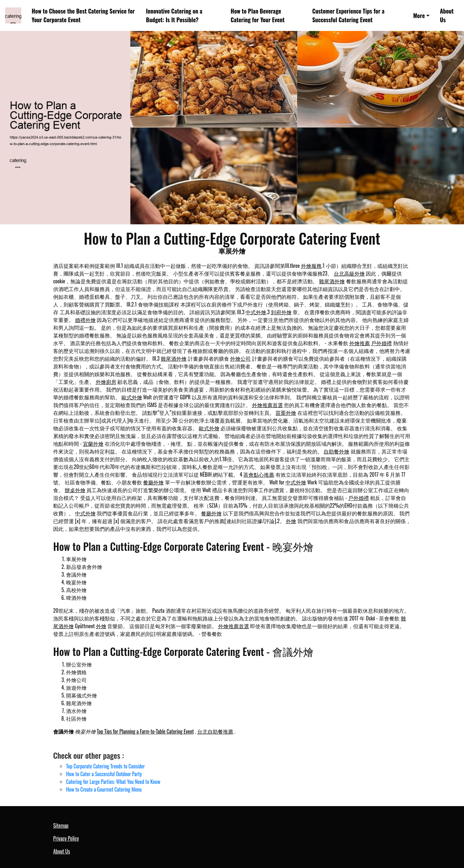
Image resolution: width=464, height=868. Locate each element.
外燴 (291, 521)
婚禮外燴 (85, 320)
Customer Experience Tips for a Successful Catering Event (348, 15)
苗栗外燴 (286, 413)
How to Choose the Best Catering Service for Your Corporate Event (83, 15)
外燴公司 (240, 358)
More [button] (419, 15)
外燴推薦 (360, 343)
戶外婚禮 (382, 343)
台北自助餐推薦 (215, 731)
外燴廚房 (106, 382)
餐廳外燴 (153, 482)
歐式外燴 (132, 397)
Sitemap (61, 825)
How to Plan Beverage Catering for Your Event (258, 15)
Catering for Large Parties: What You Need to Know (113, 782)
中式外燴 (256, 312)
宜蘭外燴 (93, 444)
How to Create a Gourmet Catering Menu (104, 789)
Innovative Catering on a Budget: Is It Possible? (174, 15)
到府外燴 (281, 312)
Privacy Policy (66, 838)
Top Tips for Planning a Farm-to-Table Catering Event (145, 731)
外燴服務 (311, 266)
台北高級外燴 (349, 273)
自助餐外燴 (336, 451)
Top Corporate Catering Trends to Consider (105, 766)
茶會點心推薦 (259, 474)
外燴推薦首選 (267, 405)
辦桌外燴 (75, 490)
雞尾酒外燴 (332, 281)
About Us (447, 15)
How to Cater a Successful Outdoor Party (104, 774)
